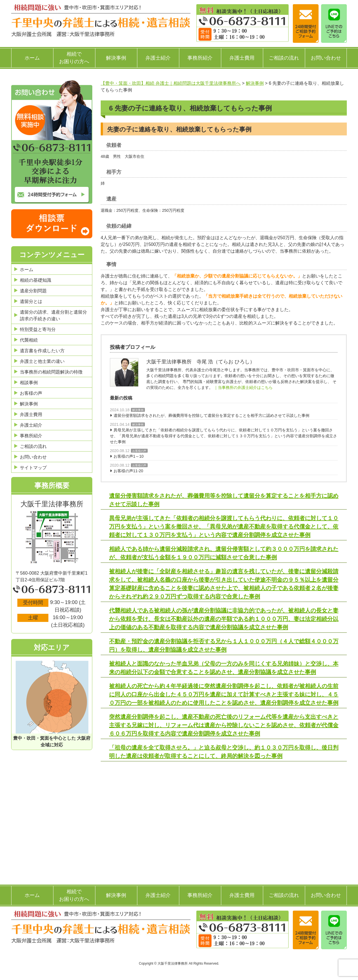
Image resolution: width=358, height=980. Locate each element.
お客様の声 (139, 451)
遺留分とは (31, 301)
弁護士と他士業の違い (42, 361)
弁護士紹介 (158, 58)
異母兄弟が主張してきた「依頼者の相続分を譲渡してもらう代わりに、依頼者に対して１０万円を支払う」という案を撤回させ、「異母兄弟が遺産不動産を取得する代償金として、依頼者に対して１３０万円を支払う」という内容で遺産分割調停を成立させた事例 (223, 436)
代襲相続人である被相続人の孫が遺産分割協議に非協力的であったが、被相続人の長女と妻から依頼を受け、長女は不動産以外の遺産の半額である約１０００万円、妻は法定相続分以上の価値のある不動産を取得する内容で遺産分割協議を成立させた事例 (224, 619)
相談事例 (29, 383)
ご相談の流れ (284, 58)
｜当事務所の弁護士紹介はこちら (243, 387)
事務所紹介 (200, 58)
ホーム (32, 58)
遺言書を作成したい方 (42, 351)
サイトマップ (33, 468)
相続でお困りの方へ (74, 58)
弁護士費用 (242, 58)
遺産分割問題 (33, 291)
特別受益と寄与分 (38, 329)
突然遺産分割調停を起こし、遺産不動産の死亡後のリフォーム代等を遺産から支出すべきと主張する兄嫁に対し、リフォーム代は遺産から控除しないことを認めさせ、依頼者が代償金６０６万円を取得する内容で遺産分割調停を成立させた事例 (224, 725)
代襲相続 (29, 340)
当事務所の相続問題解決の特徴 (51, 372)
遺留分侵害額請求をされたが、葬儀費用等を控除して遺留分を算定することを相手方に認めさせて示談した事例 (211, 415)
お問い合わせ (326, 58)
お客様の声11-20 (128, 471)
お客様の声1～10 (129, 456)
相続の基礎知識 (36, 280)
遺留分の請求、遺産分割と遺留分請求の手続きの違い (53, 315)
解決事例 (116, 58)
